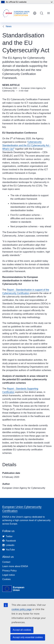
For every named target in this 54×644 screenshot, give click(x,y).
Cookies (6, 579)
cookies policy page (22, 609)
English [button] (35, 13)
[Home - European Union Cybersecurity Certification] (17, 13)
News (9, 26)
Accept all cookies (22, 630)
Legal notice (8, 575)
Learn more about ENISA (15, 566)
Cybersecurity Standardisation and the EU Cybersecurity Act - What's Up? (26, 145)
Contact (6, 562)
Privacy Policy (10, 571)
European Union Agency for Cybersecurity (24, 488)
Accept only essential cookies (28, 637)
